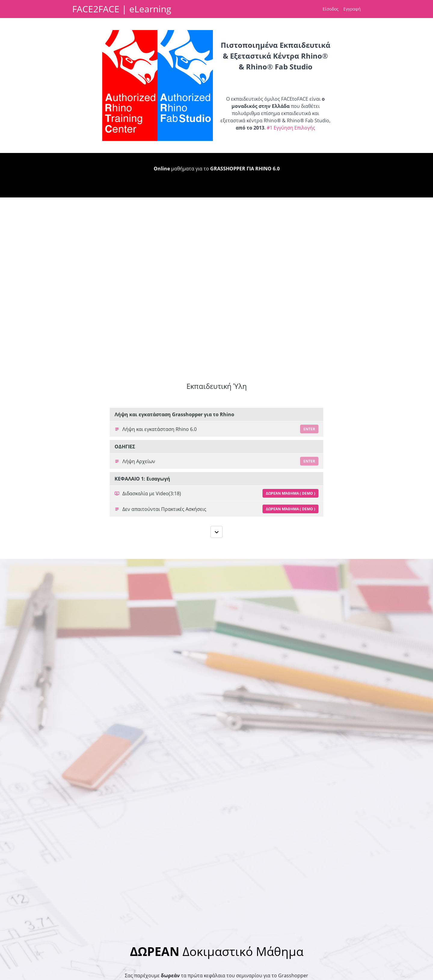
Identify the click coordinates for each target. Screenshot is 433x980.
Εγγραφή (352, 9)
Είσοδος (331, 9)
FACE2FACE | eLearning (122, 9)
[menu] (339, 9)
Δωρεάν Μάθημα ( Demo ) (290, 493)
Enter (309, 429)
